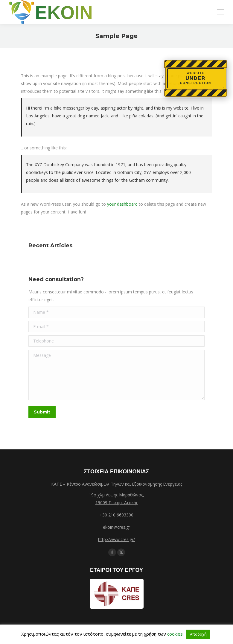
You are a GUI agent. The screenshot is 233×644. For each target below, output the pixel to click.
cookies (175, 634)
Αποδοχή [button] (198, 634)
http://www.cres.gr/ (116, 539)
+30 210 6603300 (116, 515)
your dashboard (122, 204)
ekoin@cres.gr (116, 527)
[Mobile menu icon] (220, 12)
